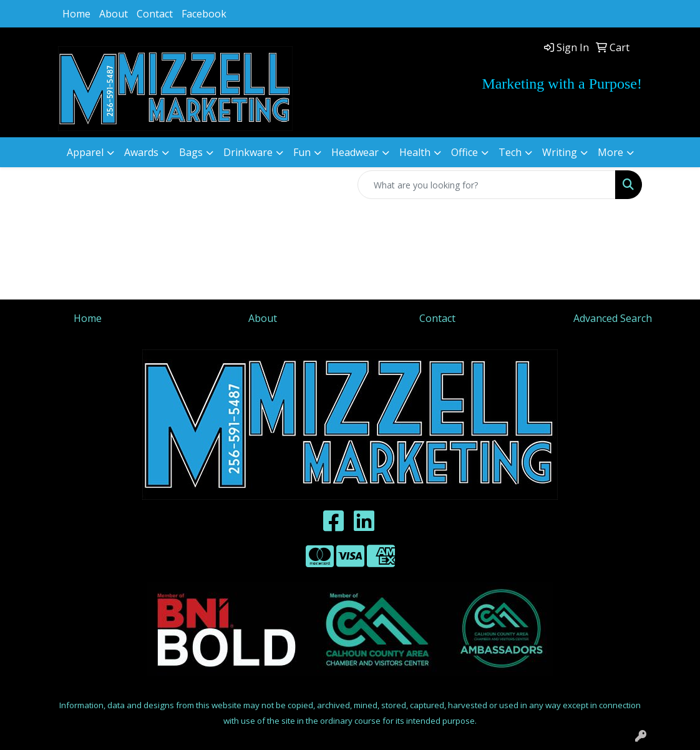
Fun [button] (302, 152)
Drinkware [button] (248, 152)
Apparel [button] (85, 152)
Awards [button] (141, 152)
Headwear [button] (355, 152)
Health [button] (415, 152)
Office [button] (464, 152)
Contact (155, 14)
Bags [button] (191, 152)
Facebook (204, 14)
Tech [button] (510, 152)
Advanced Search (613, 318)
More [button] (610, 152)
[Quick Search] (487, 185)
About (114, 14)
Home (76, 14)
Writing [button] (560, 152)
